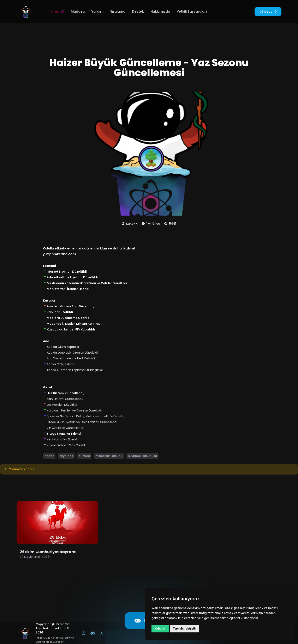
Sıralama (118, 11)
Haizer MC (62, 624)
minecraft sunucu (109, 456)
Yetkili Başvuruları (192, 11)
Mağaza (78, 11)
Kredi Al (58, 11)
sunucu (84, 456)
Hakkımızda (160, 11)
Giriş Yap (268, 12)
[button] (45, 271)
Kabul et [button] (160, 628)
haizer (49, 456)
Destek (138, 11)
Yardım (97, 11)
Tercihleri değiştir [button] (184, 628)
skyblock (66, 456)
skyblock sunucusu (142, 456)
